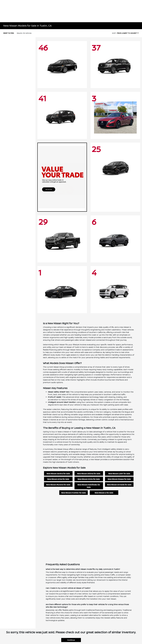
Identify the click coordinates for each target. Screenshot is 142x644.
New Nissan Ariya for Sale (58, 479)
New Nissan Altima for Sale (89, 473)
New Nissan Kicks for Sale (89, 479)
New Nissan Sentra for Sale (58, 473)
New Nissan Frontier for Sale (74, 493)
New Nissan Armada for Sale (119, 484)
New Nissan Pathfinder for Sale (89, 486)
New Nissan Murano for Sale (58, 484)
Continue (71, 640)
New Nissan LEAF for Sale (119, 473)
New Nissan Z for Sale (104, 493)
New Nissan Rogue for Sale (119, 479)
